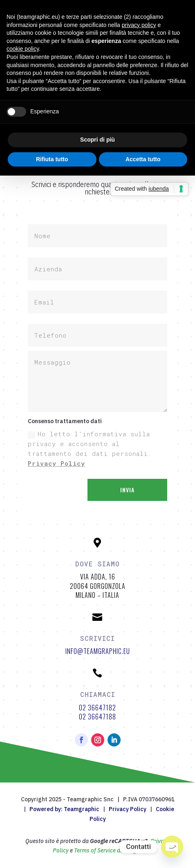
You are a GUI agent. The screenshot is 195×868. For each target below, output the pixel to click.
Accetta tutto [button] (143, 159)
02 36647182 (97, 708)
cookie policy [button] (23, 49)
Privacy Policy (56, 463)
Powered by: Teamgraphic (64, 809)
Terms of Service (95, 850)
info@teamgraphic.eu (98, 651)
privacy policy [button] (139, 25)
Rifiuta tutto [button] (52, 159)
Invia (127, 490)
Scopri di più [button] (97, 140)
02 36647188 (97, 717)
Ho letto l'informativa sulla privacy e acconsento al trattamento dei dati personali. (90, 449)
